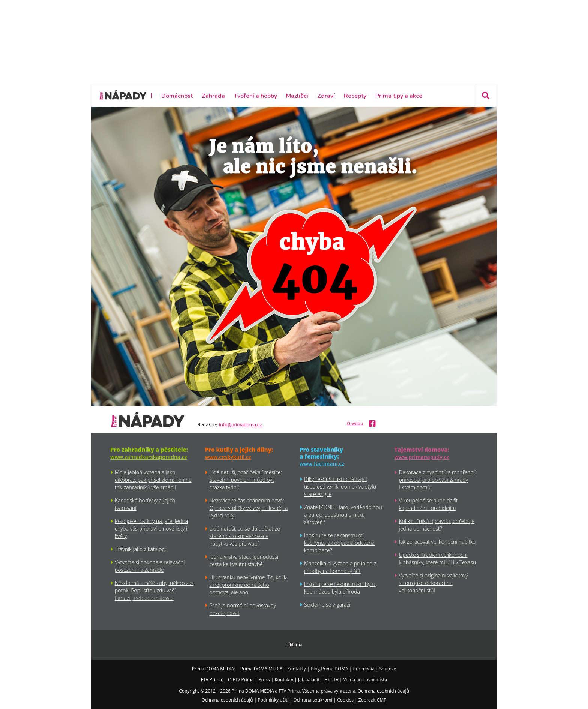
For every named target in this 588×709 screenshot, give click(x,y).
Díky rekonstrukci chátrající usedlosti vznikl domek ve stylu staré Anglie (340, 486)
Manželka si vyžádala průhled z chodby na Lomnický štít (340, 567)
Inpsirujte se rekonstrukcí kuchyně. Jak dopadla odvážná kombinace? (339, 543)
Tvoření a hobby (256, 96)
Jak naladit (309, 680)
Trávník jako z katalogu (141, 549)
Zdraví (326, 96)
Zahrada (213, 96)
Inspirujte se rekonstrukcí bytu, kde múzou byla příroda (340, 588)
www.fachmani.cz (322, 464)
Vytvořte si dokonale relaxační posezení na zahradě (150, 566)
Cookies (345, 700)
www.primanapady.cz (422, 457)
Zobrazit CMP (373, 700)
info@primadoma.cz (241, 425)
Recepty (355, 96)
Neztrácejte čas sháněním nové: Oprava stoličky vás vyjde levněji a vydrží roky (249, 508)
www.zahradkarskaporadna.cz (148, 457)
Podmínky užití (273, 700)
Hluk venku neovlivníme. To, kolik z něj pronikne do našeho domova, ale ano (248, 585)
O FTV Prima (241, 680)
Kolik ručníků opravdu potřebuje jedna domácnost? (437, 525)
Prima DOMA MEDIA (262, 669)
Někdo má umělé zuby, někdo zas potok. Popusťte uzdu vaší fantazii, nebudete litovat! (154, 590)
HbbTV (331, 680)
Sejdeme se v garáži (327, 605)
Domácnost (177, 96)
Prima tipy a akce (399, 96)
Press (264, 680)
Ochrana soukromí (313, 700)
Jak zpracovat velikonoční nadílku (437, 542)
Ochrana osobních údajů (227, 700)
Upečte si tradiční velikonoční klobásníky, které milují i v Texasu (438, 558)
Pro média (364, 669)
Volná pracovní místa (365, 680)
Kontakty (296, 669)
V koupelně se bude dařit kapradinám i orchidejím (428, 504)
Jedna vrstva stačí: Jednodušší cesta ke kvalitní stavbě (244, 560)
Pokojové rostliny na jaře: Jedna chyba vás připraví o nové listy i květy (151, 528)
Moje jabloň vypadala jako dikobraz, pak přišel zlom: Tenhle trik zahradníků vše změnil (153, 480)
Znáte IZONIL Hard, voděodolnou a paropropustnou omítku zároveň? (343, 515)
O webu (355, 424)
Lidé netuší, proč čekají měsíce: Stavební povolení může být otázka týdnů (246, 480)
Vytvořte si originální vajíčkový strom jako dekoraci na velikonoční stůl (433, 583)
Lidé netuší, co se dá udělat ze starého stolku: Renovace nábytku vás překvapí (245, 536)
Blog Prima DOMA (330, 669)
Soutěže (388, 669)
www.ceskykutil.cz (228, 457)
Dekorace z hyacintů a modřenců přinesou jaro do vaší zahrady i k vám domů (438, 480)
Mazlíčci (297, 96)
